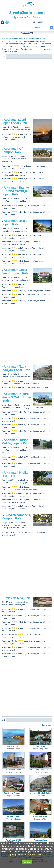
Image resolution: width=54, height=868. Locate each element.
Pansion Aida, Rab (17, 598)
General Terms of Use (32, 854)
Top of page (47, 725)
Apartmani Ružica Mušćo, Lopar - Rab (15, 442)
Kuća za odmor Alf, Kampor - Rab (16, 517)
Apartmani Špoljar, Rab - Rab (15, 474)
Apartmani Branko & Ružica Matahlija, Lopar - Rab (15, 191)
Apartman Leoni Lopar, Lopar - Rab (14, 121)
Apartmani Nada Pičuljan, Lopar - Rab (16, 368)
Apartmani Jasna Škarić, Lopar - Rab (15, 272)
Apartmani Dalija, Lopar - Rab (14, 223)
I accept (27, 862)
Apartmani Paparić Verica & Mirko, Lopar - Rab (16, 397)
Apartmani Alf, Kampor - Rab (12, 150)
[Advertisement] (27, 88)
